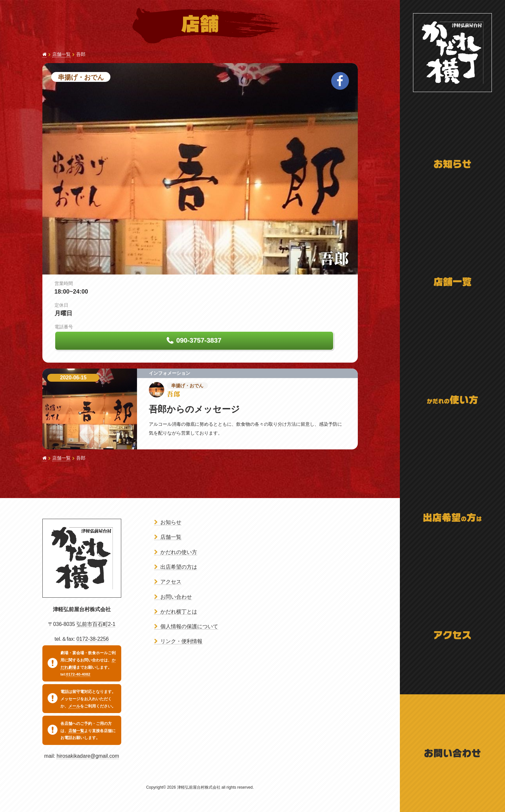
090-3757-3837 (198, 340)
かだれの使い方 (179, 552)
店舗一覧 (61, 54)
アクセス (171, 582)
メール (74, 706)
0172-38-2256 (93, 639)
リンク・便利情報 (181, 641)
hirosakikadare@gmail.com (88, 756)
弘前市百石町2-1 (96, 624)
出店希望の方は (179, 567)
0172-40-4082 (78, 674)
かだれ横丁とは (179, 612)
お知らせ (171, 522)
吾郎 (334, 258)
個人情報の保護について (189, 626)
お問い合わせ (176, 597)
